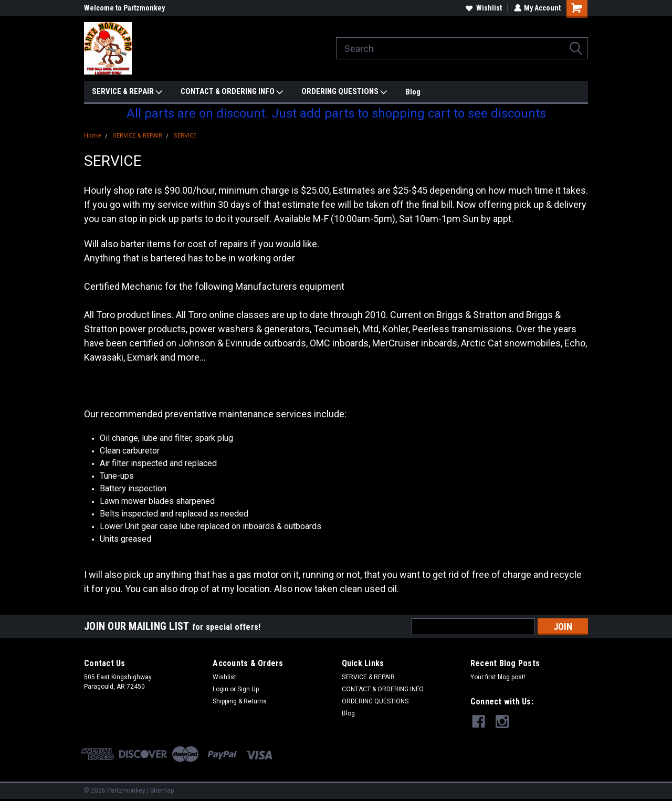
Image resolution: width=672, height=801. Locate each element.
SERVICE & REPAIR (127, 92)
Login (220, 689)
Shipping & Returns (240, 701)
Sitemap (162, 791)
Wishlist (483, 8)
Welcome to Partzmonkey (124, 8)
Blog (413, 92)
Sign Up (248, 689)
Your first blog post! (498, 677)
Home (93, 136)
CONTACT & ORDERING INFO (232, 92)
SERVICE (185, 136)
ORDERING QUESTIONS (344, 92)
